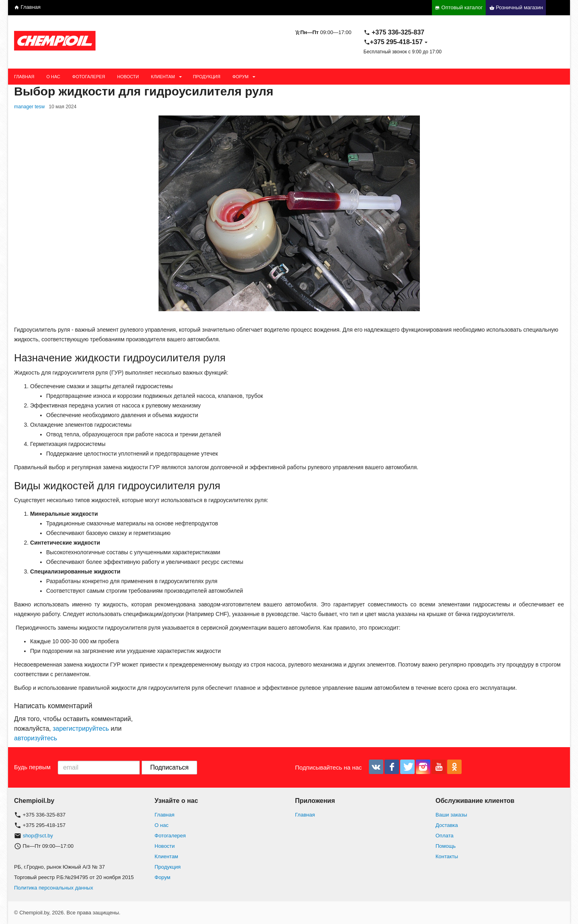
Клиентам (163, 77)
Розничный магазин (516, 7)
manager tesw (29, 107)
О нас (53, 77)
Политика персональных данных (54, 888)
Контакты (447, 856)
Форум (240, 77)
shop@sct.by (38, 836)
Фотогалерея (89, 77)
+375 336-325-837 (394, 32)
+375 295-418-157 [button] (393, 42)
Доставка (447, 825)
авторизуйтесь (36, 738)
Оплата (445, 836)
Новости (128, 77)
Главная (27, 7)
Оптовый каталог (459, 7)
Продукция (207, 77)
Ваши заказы (451, 815)
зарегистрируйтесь (81, 728)
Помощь (446, 846)
